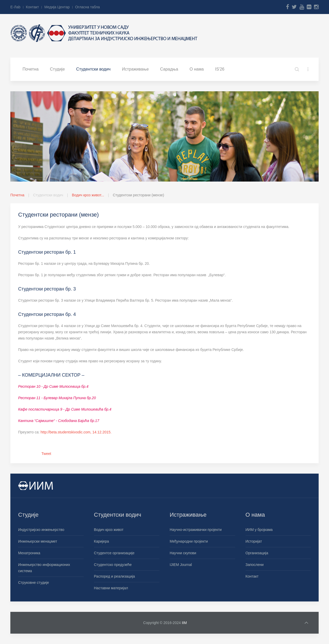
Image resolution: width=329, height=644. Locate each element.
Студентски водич (93, 69)
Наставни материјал (111, 588)
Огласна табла (87, 7)
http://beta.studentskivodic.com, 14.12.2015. (76, 432)
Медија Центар (57, 7)
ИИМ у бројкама (259, 530)
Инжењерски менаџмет (38, 541)
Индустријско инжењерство (41, 530)
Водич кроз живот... (88, 195)
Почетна (31, 69)
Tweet (46, 454)
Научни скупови (183, 553)
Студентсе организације (114, 553)
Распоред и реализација (115, 576)
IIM (184, 623)
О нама (197, 69)
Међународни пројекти (189, 541)
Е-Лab (15, 7)
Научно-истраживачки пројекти (196, 530)
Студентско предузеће (113, 565)
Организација (257, 553)
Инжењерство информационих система (44, 568)
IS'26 (220, 69)
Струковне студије (34, 583)
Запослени (255, 565)
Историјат (254, 541)
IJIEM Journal (181, 565)
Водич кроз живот (109, 530)
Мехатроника (29, 553)
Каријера (102, 541)
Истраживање (135, 69)
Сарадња (169, 69)
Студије (57, 69)
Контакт (32, 7)
